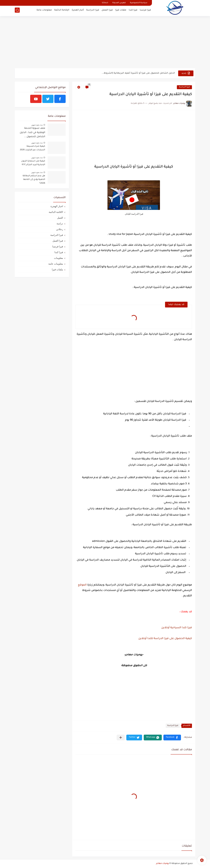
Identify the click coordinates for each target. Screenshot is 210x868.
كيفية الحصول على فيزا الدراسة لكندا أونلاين (165, 639)
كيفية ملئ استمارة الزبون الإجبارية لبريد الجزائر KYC (33, 163)
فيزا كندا (133, 11)
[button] (172, 738)
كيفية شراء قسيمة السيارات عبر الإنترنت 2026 (32, 148)
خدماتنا (105, 3)
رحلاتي (60, 229)
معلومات (58, 258)
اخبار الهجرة (57, 206)
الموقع (82, 585)
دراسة (60, 223)
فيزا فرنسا (145, 11)
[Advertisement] (105, 43)
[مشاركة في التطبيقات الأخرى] (121, 738)
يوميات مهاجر (162, 864)
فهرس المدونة (119, 3)
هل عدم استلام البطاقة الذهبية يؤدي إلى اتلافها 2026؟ (34, 180)
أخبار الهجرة (78, 11)
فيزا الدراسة (93, 11)
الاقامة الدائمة (56, 212)
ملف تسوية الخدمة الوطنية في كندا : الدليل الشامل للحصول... (32, 133)
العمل (60, 218)
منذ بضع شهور (37, 125)
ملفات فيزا (121, 11)
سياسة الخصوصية (139, 3)
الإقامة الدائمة (62, 11)
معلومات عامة (44, 11)
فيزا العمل (107, 11)
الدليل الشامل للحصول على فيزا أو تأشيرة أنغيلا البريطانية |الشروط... (138, 73)
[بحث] (17, 11)
